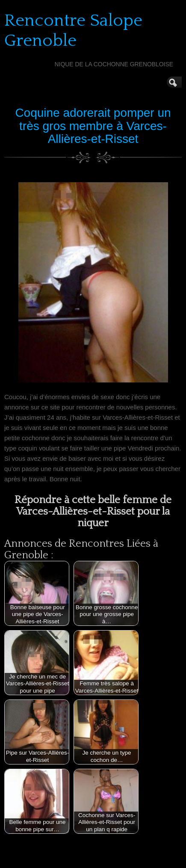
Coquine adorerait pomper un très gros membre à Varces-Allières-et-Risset (93, 126)
